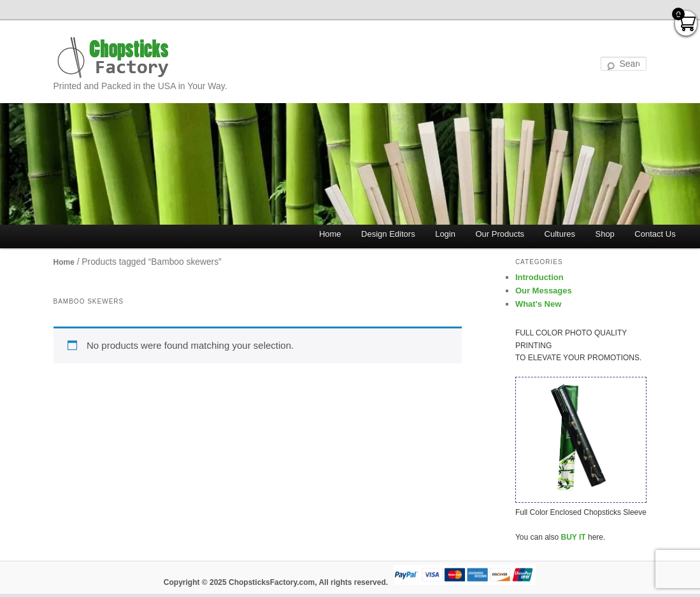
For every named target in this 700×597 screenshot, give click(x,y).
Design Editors (388, 234)
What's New (538, 304)
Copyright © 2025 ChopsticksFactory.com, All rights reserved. (276, 582)
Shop (604, 234)
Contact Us (655, 234)
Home (330, 234)
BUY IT (574, 537)
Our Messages (544, 291)
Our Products (500, 234)
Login (445, 234)
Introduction (539, 277)
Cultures (560, 234)
